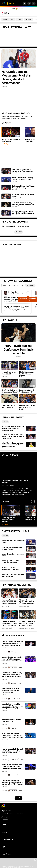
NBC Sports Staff (17, 198)
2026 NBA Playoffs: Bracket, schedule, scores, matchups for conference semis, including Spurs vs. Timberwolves (23, 204)
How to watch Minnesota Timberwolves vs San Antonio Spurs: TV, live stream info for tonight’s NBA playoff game (12, 735)
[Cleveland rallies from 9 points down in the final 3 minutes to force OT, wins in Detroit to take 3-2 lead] (6, 213)
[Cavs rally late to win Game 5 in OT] (10, 365)
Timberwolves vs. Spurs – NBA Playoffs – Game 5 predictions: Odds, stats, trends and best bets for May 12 (27, 602)
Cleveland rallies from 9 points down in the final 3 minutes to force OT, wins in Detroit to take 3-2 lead (24, 212)
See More (5, 422)
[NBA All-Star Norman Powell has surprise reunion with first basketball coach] (31, 428)
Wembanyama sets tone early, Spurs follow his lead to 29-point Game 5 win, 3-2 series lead (12, 675)
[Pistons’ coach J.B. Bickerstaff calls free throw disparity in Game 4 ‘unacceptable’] (30, 751)
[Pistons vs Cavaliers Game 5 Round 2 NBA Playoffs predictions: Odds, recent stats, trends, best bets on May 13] (10, 593)
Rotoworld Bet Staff (24, 606)
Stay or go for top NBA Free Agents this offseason (11, 562)
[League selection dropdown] (6, 285)
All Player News (30, 285)
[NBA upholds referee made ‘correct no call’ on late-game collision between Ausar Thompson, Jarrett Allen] (6, 171)
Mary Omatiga (5, 740)
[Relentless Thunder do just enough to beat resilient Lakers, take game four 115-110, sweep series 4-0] (30, 782)
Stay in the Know (6, 811)
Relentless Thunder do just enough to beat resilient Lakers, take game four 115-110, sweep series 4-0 (12, 782)
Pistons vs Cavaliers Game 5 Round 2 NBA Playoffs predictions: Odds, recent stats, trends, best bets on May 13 (9, 602)
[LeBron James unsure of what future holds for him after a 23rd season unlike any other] (30, 767)
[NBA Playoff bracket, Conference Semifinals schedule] (18, 333)
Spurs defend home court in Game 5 (8, 406)
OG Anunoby (13, 292)
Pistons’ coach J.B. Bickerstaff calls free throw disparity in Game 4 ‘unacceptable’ (12, 751)
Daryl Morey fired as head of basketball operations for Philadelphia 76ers (11, 690)
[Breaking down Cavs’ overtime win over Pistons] (31, 549)
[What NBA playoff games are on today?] (6, 196)
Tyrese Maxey (12, 699)
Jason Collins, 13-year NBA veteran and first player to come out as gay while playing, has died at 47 (12, 706)
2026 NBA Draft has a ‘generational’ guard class (10, 568)
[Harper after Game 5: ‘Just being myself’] (27, 383)
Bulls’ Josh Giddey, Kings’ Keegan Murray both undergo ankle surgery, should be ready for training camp (24, 187)
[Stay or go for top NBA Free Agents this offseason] (31, 563)
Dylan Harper (12, 683)
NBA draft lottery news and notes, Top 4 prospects (13, 575)
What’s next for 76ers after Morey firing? (13, 541)
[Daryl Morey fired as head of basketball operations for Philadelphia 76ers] (30, 690)
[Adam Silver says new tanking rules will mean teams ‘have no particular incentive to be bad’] (6, 179)
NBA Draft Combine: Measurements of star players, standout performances (16, 77)
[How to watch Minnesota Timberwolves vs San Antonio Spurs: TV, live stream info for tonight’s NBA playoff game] (30, 735)
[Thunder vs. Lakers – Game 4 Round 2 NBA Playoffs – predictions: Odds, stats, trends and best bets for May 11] (10, 615)
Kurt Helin (4, 86)
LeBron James (12, 775)
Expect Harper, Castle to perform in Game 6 (13, 555)
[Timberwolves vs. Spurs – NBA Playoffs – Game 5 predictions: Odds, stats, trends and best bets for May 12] (27, 593)
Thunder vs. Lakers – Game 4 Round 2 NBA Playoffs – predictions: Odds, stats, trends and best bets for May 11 (10, 624)
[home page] (8, 3)
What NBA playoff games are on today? (23, 195)
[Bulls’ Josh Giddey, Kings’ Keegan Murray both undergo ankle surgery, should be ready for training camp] (6, 188)
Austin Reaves (12, 668)
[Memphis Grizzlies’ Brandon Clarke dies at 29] (30, 722)
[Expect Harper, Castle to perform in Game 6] (31, 556)
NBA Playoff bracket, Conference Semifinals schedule (19, 349)
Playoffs (20, 19)
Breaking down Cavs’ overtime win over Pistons (12, 548)
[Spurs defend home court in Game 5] (10, 398)
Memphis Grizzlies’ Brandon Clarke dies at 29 (11, 721)
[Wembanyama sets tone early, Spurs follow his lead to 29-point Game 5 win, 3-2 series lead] (30, 675)
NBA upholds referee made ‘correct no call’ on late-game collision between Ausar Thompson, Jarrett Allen (22, 170)
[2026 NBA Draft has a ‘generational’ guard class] (31, 569)
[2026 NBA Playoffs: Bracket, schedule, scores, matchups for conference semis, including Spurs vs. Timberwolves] (6, 205)
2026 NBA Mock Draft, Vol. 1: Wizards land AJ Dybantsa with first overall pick (27, 624)
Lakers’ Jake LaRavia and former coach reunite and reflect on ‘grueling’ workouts (13, 445)
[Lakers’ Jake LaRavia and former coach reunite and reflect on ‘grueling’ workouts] (31, 445)
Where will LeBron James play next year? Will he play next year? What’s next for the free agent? (12, 659)
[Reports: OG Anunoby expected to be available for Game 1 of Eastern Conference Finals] (30, 643)
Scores (13, 19)
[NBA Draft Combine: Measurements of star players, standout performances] (18, 59)
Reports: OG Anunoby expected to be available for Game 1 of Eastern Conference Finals (12, 643)
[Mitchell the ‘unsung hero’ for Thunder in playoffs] (27, 365)
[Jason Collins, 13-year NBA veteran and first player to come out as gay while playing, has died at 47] (30, 706)
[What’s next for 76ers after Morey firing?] (31, 542)
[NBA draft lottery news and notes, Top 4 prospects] (31, 576)
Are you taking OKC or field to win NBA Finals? (27, 407)
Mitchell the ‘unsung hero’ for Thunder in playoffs (26, 374)
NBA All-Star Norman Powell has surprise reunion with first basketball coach (13, 428)
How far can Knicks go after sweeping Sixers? (9, 391)
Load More (18, 798)
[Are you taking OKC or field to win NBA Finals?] (27, 398)
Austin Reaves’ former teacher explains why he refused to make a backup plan (13, 437)
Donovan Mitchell (13, 759)
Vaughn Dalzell (5, 606)
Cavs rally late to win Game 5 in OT (9, 373)
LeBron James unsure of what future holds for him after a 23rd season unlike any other (12, 767)
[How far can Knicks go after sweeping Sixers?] (10, 383)
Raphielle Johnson (24, 628)
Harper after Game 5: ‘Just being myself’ (27, 391)
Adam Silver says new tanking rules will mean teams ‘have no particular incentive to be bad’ (23, 179)
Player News (28, 19)
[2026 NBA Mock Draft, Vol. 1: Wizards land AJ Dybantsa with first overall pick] (27, 615)
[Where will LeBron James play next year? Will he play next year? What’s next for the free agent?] (30, 659)
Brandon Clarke (13, 728)
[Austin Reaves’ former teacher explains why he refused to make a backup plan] (31, 437)
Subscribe (5, 818)
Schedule (5, 19)
